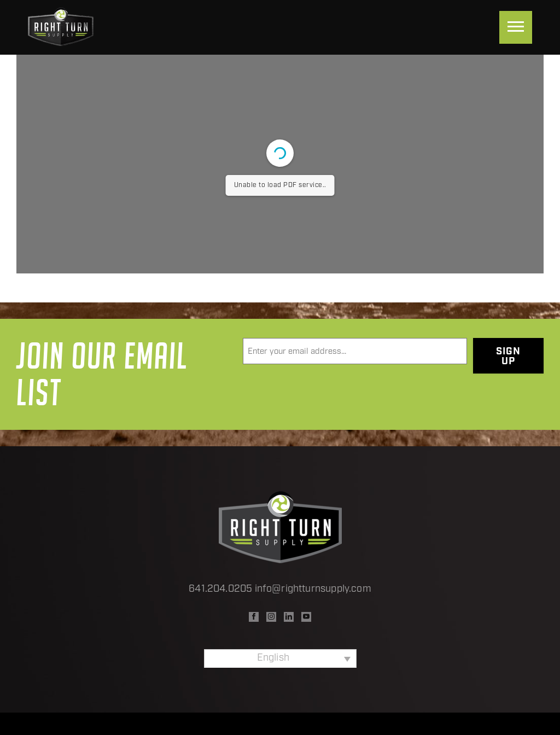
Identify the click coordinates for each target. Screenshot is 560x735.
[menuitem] (280, 658)
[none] (280, 658)
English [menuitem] (273, 658)
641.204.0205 (220, 589)
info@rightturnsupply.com (313, 589)
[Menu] (516, 27)
